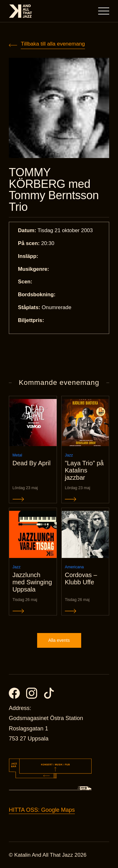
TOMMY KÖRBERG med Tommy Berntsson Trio (54, 190)
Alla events (59, 640)
